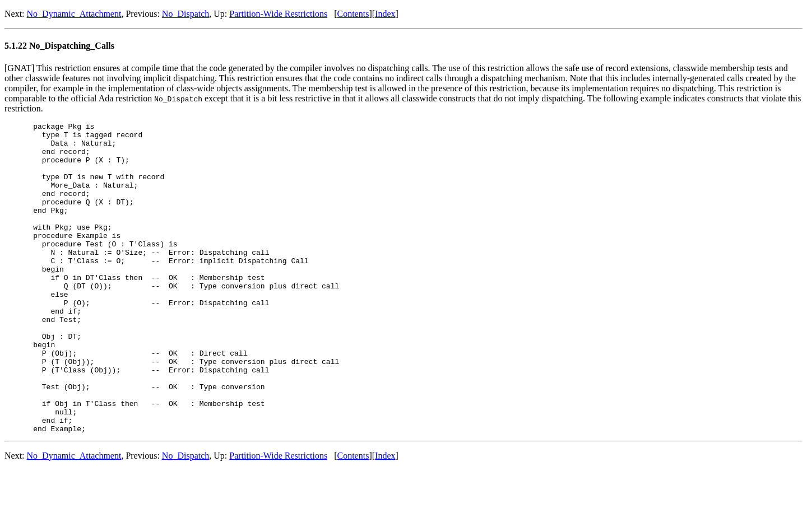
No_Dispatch (185, 14)
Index (385, 14)
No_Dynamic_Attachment (74, 14)
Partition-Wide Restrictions (278, 14)
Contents (353, 14)
